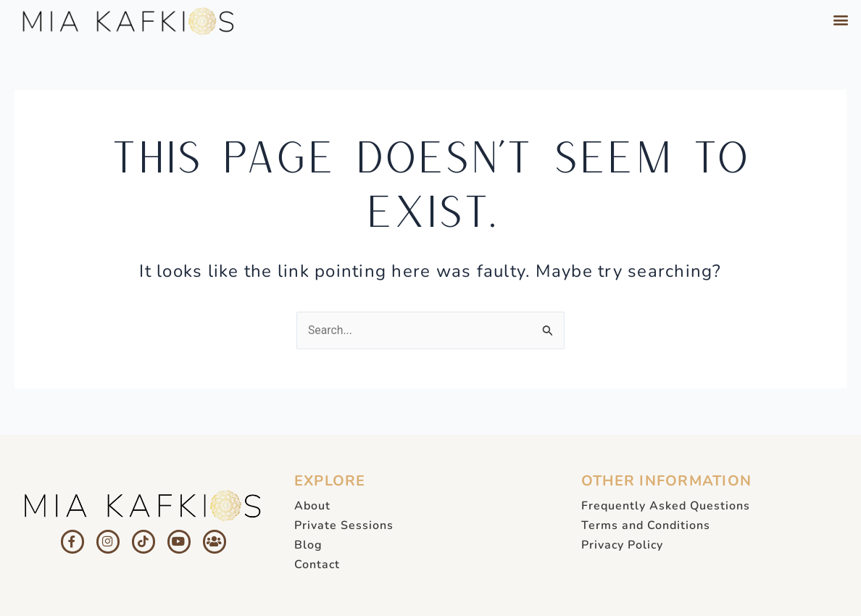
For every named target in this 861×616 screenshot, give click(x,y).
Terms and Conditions (646, 525)
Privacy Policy (622, 545)
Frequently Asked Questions (666, 506)
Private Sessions (344, 525)
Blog (308, 545)
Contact (317, 565)
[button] (841, 19)
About (312, 506)
